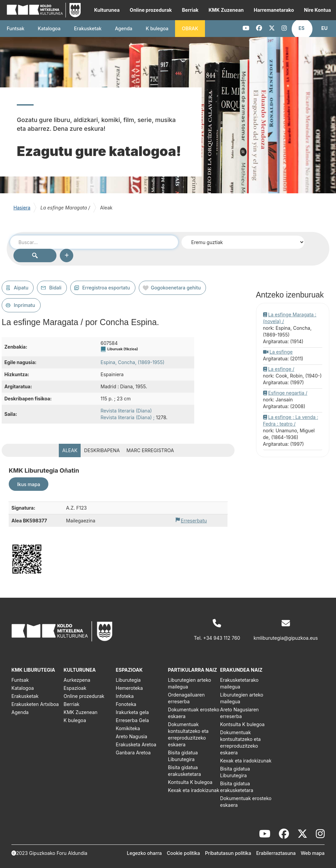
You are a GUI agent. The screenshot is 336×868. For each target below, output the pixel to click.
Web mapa (313, 853)
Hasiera (22, 208)
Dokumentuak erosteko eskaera (194, 713)
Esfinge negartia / (288, 393)
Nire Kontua (318, 10)
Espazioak (75, 688)
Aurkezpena (77, 680)
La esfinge (281, 352)
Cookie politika (184, 853)
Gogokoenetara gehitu (176, 288)
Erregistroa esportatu (106, 288)
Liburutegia (128, 680)
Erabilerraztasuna (276, 853)
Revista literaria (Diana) (126, 411)
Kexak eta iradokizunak (194, 790)
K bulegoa (75, 720)
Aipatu (21, 288)
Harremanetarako (274, 10)
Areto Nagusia (132, 736)
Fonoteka (126, 704)
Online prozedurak (151, 10)
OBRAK (190, 28)
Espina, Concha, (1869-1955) (132, 362)
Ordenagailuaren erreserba (186, 698)
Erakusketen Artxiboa (35, 704)
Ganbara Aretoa (133, 753)
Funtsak (16, 28)
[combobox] (94, 242)
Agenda (124, 28)
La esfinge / (281, 369)
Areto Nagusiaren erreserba (239, 713)
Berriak (190, 10)
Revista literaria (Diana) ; (128, 417)
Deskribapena (102, 450)
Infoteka (125, 696)
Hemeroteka (130, 688)
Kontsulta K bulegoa (190, 782)
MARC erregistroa (150, 450)
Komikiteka (128, 728)
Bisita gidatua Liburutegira (183, 756)
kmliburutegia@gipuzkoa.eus (286, 638)
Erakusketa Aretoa (136, 744)
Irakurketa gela (132, 712)
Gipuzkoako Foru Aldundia (58, 853)
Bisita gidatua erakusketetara (184, 771)
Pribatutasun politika (228, 853)
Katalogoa (49, 28)
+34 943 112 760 (222, 638)
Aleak (70, 450)
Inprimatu (25, 305)
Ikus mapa (29, 484)
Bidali (55, 288)
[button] (302, 28)
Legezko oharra (144, 853)
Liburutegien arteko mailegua (190, 683)
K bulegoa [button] (157, 28)
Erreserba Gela (133, 720)
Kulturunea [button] (107, 10)
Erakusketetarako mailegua (239, 683)
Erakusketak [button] (88, 28)
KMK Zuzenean (226, 10)
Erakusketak (25, 696)
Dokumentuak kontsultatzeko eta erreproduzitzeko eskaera (188, 734)
